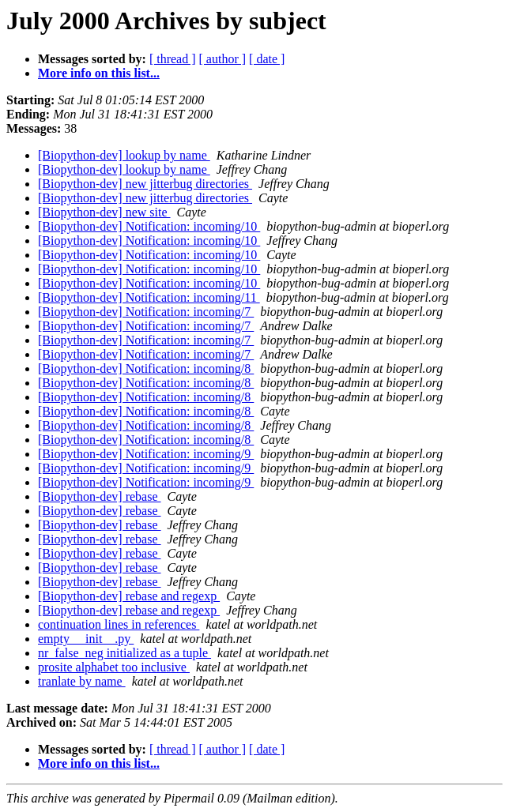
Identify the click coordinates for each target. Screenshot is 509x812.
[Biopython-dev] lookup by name (124, 155)
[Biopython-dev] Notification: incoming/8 (146, 368)
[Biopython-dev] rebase (100, 496)
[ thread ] (173, 59)
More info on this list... (99, 73)
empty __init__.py (86, 639)
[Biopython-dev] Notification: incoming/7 (146, 312)
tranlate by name (82, 681)
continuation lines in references (119, 624)
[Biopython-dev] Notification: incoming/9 (146, 454)
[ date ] (267, 59)
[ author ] (223, 59)
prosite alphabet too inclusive (114, 667)
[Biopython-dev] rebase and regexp (129, 596)
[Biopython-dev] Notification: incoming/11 (149, 297)
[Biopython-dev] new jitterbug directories (145, 184)
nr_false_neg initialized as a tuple (124, 653)
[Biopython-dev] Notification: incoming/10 (149, 226)
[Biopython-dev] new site (104, 212)
